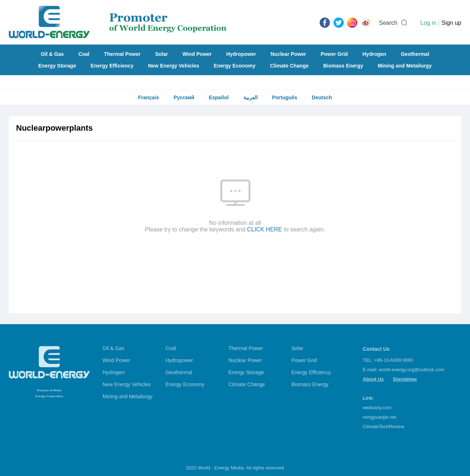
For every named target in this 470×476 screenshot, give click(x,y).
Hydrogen (374, 54)
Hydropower (241, 54)
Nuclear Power (288, 54)
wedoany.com (377, 408)
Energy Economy (235, 66)
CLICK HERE (265, 229)
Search (388, 23)
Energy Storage (57, 66)
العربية (251, 97)
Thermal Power (122, 54)
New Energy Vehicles (174, 66)
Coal (84, 54)
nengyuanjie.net (380, 417)
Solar (161, 54)
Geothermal (415, 54)
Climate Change (289, 66)
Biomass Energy (343, 66)
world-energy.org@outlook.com (412, 370)
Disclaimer (405, 379)
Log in (428, 23)
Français (149, 97)
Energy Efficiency (112, 66)
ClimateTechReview (384, 427)
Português (284, 97)
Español (219, 97)
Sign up (451, 23)
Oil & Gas (52, 54)
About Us (373, 379)
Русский (184, 97)
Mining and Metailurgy (405, 66)
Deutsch (322, 97)
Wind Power (197, 54)
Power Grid (334, 54)
